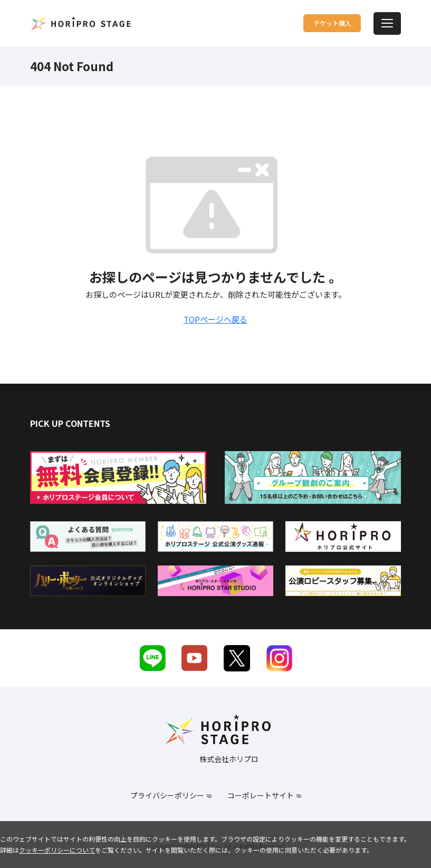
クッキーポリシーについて (57, 850)
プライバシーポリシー (167, 795)
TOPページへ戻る (215, 319)
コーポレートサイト (261, 795)
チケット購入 (311, 23)
